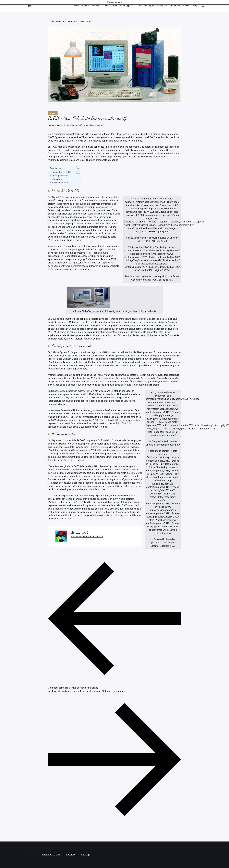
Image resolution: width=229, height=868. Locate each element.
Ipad (106, 6)
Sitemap (85, 855)
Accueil (76, 6)
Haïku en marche (60, 183)
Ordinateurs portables (180, 6)
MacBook (96, 6)
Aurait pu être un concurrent (60, 177)
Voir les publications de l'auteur (87, 537)
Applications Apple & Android (150, 6)
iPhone (85, 6)
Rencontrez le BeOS (62, 172)
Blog (195, 6)
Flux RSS (71, 855)
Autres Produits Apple (121, 6)
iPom (28, 6)
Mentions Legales (51, 855)
